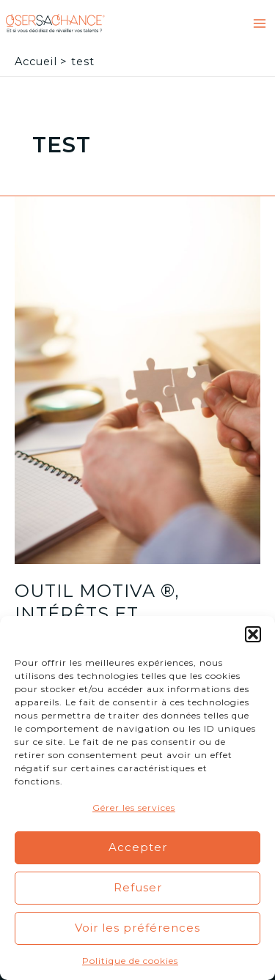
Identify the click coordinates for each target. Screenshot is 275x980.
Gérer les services (134, 808)
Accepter (138, 847)
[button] (253, 634)
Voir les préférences (137, 928)
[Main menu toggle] (260, 23)
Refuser (138, 887)
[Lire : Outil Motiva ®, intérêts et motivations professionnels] (137, 379)
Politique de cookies (130, 961)
